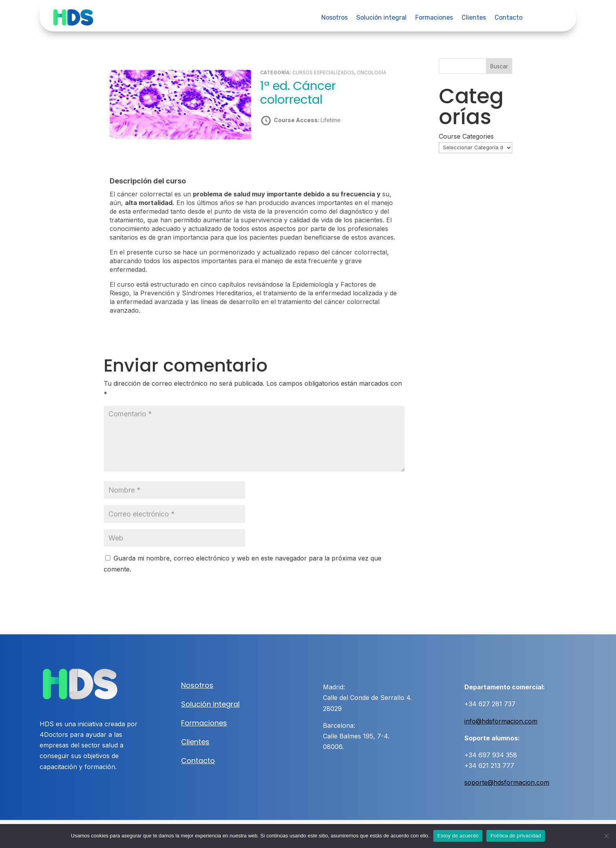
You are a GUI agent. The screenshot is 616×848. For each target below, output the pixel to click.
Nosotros (335, 18)
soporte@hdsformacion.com (507, 782)
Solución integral (381, 18)
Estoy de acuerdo (458, 836)
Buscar (499, 66)
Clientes (474, 18)
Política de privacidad (516, 836)
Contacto (509, 18)
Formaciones (434, 18)
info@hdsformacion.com (501, 721)
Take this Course (302, 148)
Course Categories (466, 136)
